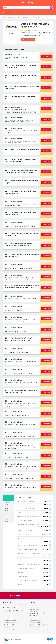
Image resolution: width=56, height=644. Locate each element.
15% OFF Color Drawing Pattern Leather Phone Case (20, 98)
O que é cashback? (8, 521)
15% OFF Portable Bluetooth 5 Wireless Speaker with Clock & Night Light (20, 161)
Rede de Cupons (18, 639)
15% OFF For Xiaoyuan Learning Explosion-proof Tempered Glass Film (21, 192)
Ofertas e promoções (34, 609)
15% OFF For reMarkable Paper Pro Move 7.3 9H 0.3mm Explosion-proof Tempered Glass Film (20, 339)
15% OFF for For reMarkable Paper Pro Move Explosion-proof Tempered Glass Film (19, 245)
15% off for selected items (13, 107)
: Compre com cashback (38, 613)
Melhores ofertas (33, 605)
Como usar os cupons (8, 504)
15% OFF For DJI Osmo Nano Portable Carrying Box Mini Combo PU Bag (21, 234)
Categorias (17, 13)
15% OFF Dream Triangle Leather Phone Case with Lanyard (21, 182)
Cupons (5, 13)
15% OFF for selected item (13, 118)
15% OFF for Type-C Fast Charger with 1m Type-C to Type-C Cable (22, 87)
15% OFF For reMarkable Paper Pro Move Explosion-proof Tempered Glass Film (22, 392)
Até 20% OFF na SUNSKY (13, 55)
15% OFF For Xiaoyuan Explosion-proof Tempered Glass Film (21, 77)
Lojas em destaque (7, 515)
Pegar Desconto (46, 56)
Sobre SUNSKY (7, 509)
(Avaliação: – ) (34, 30)
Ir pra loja (28, 40)
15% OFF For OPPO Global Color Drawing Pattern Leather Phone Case (20, 66)
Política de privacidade (35, 611)
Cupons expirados (7, 498)
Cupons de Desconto (34, 607)
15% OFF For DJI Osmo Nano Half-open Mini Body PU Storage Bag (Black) (22, 255)
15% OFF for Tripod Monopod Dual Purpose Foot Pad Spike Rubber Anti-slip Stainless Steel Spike (22, 287)
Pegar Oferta (46, 67)
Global (12, 33)
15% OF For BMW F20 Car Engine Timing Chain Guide (22, 149)
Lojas (10, 13)
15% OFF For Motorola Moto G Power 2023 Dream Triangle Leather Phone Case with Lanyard (21, 171)
